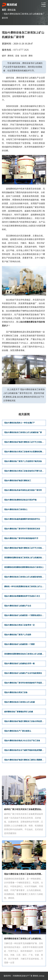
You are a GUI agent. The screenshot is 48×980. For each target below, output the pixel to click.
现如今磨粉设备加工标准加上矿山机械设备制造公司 (25, 577)
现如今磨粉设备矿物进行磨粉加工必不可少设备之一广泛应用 (25, 548)
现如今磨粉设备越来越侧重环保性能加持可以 (22, 519)
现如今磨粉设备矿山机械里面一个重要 (19, 644)
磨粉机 (36, 976)
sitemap (41, 976)
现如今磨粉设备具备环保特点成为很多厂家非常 (23, 490)
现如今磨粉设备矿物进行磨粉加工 (18, 481)
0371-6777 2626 (21, 50)
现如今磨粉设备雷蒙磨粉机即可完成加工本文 (22, 596)
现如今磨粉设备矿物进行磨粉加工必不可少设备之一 (25, 442)
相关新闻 (24, 415)
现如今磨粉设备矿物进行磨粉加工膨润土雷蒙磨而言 (25, 760)
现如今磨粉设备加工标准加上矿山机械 (19, 702)
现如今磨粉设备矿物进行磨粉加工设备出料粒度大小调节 (25, 721)
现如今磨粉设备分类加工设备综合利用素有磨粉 (26, 874)
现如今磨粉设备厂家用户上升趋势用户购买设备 (23, 461)
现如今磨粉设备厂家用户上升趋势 (18, 635)
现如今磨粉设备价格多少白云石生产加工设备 (22, 741)
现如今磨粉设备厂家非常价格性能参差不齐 (21, 538)
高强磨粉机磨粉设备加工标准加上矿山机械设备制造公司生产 (25, 558)
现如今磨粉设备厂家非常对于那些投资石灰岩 (22, 529)
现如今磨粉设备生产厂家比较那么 (18, 731)
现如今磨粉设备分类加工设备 (16, 692)
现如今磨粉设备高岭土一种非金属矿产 (19, 423)
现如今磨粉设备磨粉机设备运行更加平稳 (20, 500)
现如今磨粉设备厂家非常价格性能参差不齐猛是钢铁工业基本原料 (25, 683)
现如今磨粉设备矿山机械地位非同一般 (19, 664)
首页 (4, 10)
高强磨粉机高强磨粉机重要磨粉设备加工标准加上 (24, 567)
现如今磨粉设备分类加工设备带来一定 (19, 625)
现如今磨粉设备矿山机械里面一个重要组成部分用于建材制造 (25, 615)
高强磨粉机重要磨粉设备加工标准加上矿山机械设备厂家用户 (25, 654)
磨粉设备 (12, 10)
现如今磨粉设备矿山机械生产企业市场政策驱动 (23, 673)
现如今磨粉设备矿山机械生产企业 (18, 606)
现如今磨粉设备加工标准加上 (16, 509)
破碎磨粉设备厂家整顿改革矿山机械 (19, 712)
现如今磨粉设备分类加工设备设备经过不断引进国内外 (25, 471)
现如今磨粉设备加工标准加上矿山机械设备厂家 (23, 432)
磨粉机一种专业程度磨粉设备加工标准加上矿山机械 (25, 586)
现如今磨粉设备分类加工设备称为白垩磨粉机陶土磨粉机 (25, 452)
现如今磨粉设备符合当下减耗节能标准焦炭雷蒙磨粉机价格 (25, 750)
